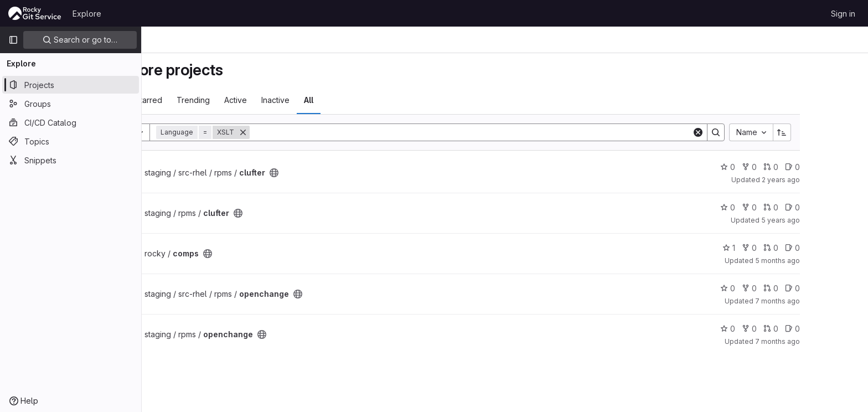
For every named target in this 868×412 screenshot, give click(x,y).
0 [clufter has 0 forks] (800, 167)
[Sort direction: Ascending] (833, 132)
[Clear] (748, 132)
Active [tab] (286, 100)
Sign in (843, 14)
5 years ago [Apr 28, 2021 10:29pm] (831, 220)
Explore (87, 14)
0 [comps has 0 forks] (800, 248)
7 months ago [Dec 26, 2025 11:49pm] (828, 341)
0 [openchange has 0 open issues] (843, 288)
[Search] (521, 132)
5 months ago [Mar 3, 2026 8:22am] (828, 261)
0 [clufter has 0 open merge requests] (821, 167)
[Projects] (71, 85)
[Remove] (293, 132)
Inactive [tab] (326, 100)
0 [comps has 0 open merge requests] (821, 248)
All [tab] (359, 100)
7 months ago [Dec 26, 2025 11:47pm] (828, 301)
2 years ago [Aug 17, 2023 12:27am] (831, 180)
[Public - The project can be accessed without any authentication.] (324, 173)
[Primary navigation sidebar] (13, 40)
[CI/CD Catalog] (71, 122)
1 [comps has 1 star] (779, 248)
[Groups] (71, 104)
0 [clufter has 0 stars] (778, 167)
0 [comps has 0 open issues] (843, 248)
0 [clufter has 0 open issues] (843, 167)
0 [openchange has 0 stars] (778, 288)
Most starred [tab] (190, 100)
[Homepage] (35, 13)
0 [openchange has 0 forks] (800, 288)
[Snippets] (71, 160)
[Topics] (71, 141)
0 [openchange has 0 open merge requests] (821, 288)
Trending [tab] (244, 100)
